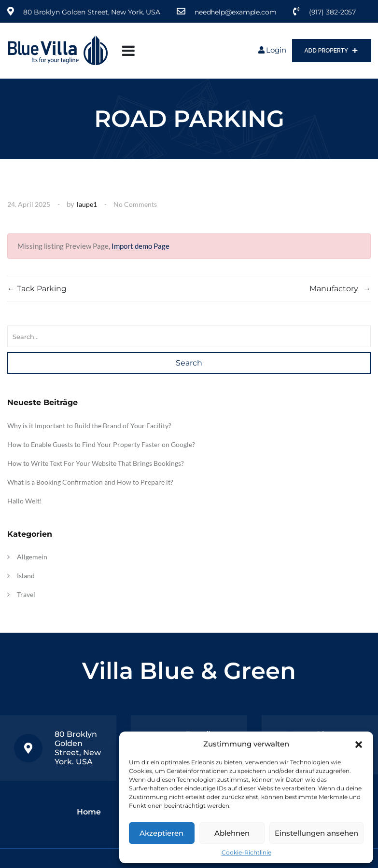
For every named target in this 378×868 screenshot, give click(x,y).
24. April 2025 (29, 204)
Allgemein (32, 557)
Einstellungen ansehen (316, 833)
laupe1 (87, 204)
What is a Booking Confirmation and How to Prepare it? (90, 482)
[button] (359, 744)
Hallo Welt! (25, 501)
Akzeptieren (161, 833)
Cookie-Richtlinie (246, 852)
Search (189, 363)
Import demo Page (140, 246)
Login (272, 50)
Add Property (331, 51)
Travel (26, 594)
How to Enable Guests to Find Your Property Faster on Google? (101, 444)
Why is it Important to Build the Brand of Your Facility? (89, 426)
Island (26, 576)
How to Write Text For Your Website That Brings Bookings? (96, 463)
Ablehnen (232, 833)
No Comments (135, 204)
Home (89, 812)
